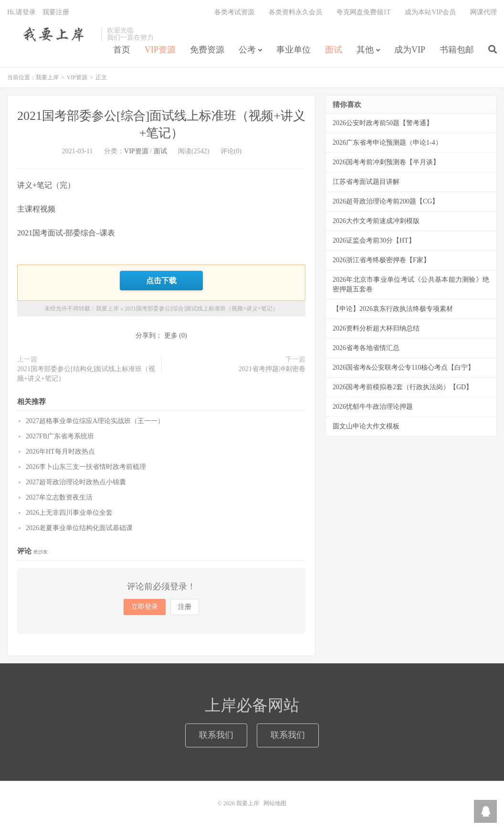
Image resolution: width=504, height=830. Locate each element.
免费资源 (207, 50)
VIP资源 (160, 50)
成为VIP (410, 50)
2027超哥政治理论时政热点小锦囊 (76, 482)
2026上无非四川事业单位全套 (69, 513)
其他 (365, 50)
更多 (171, 335)
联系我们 (216, 735)
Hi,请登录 (21, 12)
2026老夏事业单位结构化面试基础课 (79, 528)
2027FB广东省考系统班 (60, 436)
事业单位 (294, 50)
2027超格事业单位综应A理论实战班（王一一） (95, 421)
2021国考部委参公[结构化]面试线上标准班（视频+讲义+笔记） (86, 374)
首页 (122, 50)
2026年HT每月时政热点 (60, 452)
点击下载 (161, 280)
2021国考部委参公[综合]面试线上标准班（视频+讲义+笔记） (201, 309)
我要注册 (56, 12)
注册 (185, 607)
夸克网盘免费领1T (364, 12)
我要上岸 (52, 34)
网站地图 (275, 803)
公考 (247, 50)
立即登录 (145, 607)
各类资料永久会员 (295, 12)
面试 (334, 50)
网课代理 (483, 12)
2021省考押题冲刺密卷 (272, 369)
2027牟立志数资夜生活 (59, 497)
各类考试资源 (234, 12)
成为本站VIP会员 (430, 12)
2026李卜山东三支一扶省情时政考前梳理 (86, 467)
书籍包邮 (457, 50)
